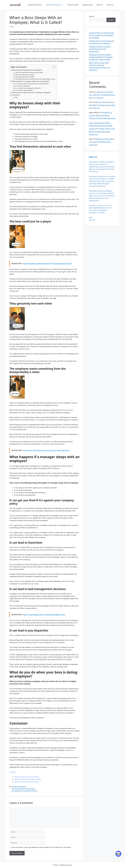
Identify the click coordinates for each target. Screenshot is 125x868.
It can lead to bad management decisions (28, 88)
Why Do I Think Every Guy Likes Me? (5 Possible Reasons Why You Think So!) (102, 95)
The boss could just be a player (25, 75)
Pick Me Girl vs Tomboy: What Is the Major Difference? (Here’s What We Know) (102, 115)
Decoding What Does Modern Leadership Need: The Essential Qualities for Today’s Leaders (101, 57)
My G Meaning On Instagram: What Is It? (25, 791)
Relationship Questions (56, 5)
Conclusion (16, 95)
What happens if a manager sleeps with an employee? (31, 81)
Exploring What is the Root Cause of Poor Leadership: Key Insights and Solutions (102, 35)
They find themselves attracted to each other (29, 72)
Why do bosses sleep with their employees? (27, 70)
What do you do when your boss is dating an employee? (31, 93)
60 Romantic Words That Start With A (23, 789)
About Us (100, 5)
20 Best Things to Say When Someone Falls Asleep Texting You (102, 132)
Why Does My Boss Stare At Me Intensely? (27, 777)
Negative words (87, 5)
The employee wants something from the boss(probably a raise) (35, 79)
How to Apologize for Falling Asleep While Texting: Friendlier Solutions (101, 126)
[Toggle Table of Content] (53, 67)
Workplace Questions (35, 5)
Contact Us (110, 5)
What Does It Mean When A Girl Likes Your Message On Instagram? (102, 142)
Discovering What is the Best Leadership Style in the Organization (100, 49)
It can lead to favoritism (23, 86)
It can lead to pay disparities (24, 90)
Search (92, 16)
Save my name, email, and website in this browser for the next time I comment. (41, 847)
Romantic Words (73, 5)
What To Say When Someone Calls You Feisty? (28, 779)
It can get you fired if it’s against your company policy (32, 84)
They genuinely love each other (25, 77)
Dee (16, 97)
